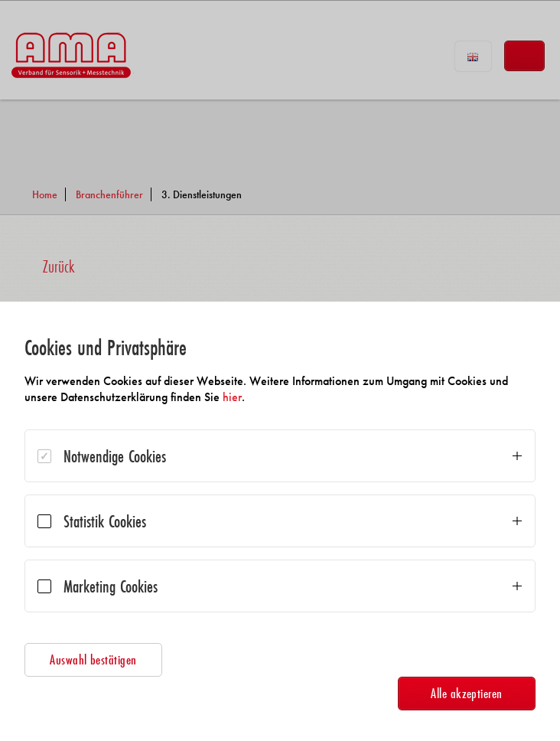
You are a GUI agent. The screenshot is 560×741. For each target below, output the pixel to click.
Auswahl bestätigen (93, 659)
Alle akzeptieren (467, 693)
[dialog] (280, 521)
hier (232, 397)
